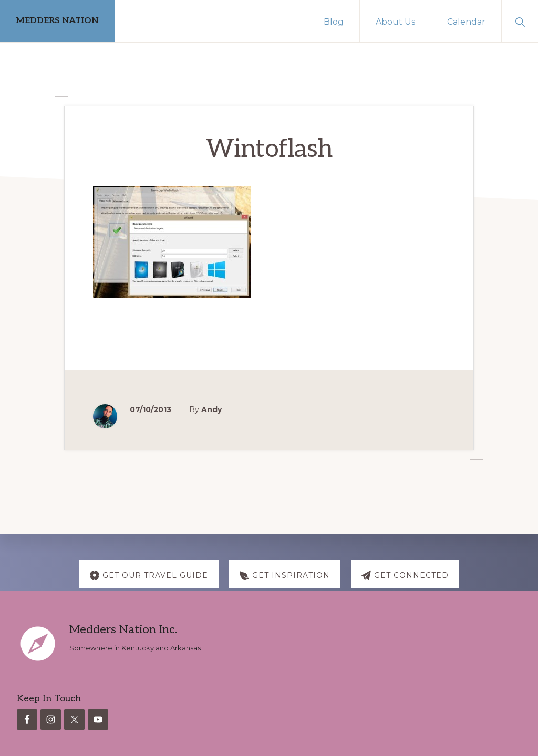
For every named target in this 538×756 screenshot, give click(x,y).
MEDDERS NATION (57, 21)
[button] (520, 21)
